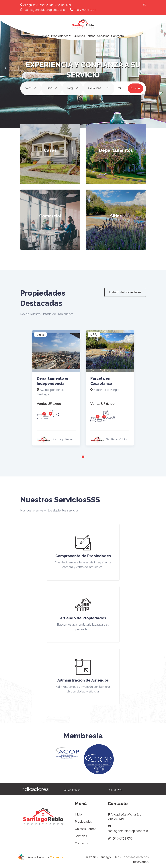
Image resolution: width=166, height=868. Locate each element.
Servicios (103, 36)
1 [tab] (83, 457)
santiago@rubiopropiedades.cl (43, 10)
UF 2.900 (49, 404)
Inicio (46, 36)
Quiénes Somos (85, 36)
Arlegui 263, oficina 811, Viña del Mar (46, 5)
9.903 (40, 334)
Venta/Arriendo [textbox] (31, 88)
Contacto (118, 36)
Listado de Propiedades (125, 292)
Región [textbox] (72, 88)
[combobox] (31, 88)
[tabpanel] (56, 389)
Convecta (56, 858)
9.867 (94, 334)
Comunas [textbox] (95, 88)
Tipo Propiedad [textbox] (52, 88)
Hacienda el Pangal (105, 390)
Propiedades (61, 36)
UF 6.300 (102, 404)
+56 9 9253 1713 (83, 10)
